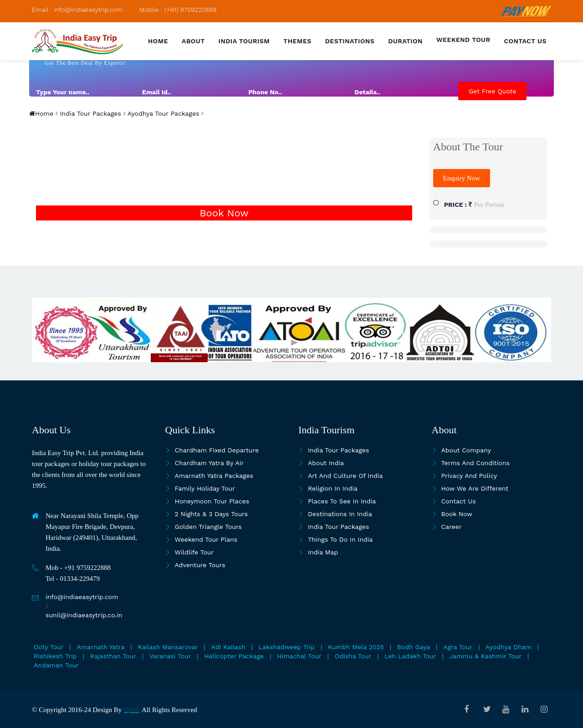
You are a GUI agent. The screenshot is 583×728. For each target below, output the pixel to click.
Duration (405, 41)
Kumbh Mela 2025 (356, 647)
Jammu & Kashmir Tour (486, 656)
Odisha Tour (353, 656)
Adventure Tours (200, 565)
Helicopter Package (234, 656)
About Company (466, 450)
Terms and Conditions (476, 463)
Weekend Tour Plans (206, 539)
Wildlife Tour (194, 552)
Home (158, 41)
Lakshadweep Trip (287, 647)
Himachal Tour (299, 656)
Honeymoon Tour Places (212, 501)
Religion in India (333, 488)
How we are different (475, 488)
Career (452, 527)
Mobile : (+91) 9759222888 (178, 10)
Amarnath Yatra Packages (214, 476)
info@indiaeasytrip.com (82, 597)
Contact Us (459, 501)
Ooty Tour (49, 647)
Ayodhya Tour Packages (163, 113)
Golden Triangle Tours (208, 527)
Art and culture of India (345, 476)
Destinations (350, 41)
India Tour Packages (89, 113)
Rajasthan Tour (113, 656)
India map (323, 552)
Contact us (525, 41)
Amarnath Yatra (101, 647)
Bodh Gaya (414, 647)
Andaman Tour (56, 665)
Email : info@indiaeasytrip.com (77, 10)
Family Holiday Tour (205, 488)
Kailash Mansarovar (168, 647)
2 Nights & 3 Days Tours (212, 514)
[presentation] (465, 127)
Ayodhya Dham (509, 647)
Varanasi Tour (170, 656)
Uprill (132, 710)
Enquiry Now (462, 178)
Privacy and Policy (469, 476)
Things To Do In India (340, 539)
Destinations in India (340, 514)
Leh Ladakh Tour (410, 656)
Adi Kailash (228, 647)
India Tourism (244, 41)
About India (326, 463)
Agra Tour (458, 647)
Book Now (224, 213)
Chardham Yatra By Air (210, 463)
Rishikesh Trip (55, 656)
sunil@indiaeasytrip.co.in (84, 615)
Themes (297, 41)
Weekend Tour (463, 40)
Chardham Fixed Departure (217, 450)
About (193, 41)
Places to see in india (342, 501)
